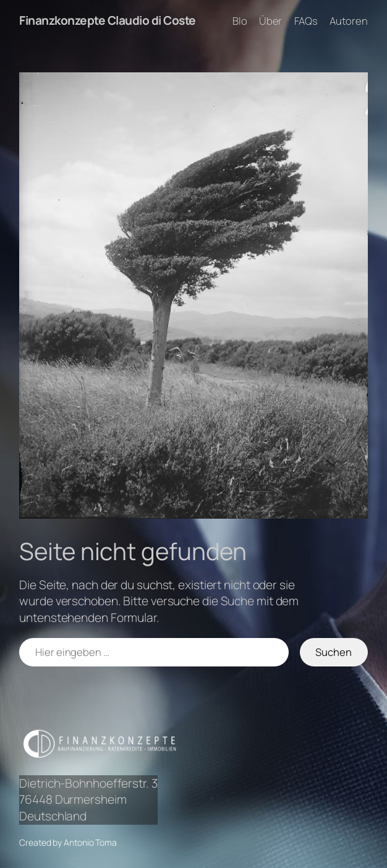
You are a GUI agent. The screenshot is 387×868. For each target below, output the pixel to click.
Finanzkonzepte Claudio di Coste (108, 20)
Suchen (334, 652)
